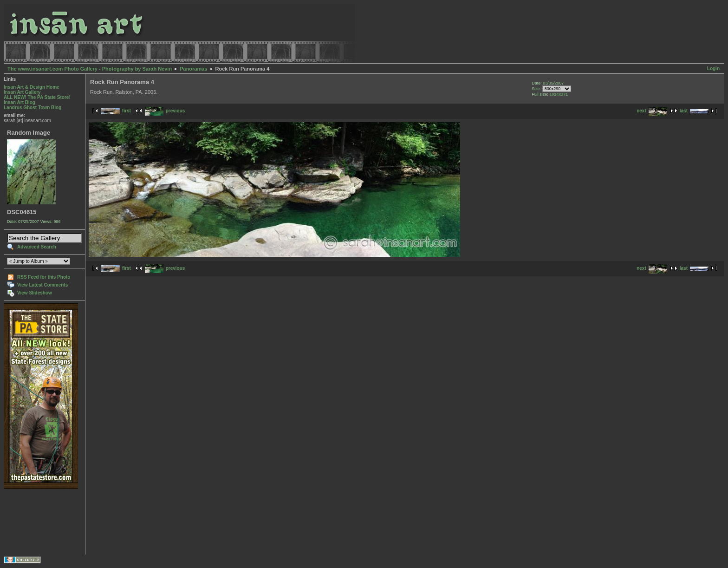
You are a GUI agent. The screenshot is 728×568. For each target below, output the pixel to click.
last (694, 111)
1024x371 (559, 94)
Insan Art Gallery (22, 92)
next (652, 111)
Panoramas (193, 69)
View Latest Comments (42, 285)
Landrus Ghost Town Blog (32, 108)
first (116, 111)
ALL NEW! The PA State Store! (37, 97)
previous (165, 111)
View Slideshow (35, 293)
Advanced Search (37, 247)
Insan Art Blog (19, 102)
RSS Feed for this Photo (44, 277)
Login (713, 69)
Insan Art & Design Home (32, 87)
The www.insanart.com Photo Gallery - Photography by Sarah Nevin (90, 69)
